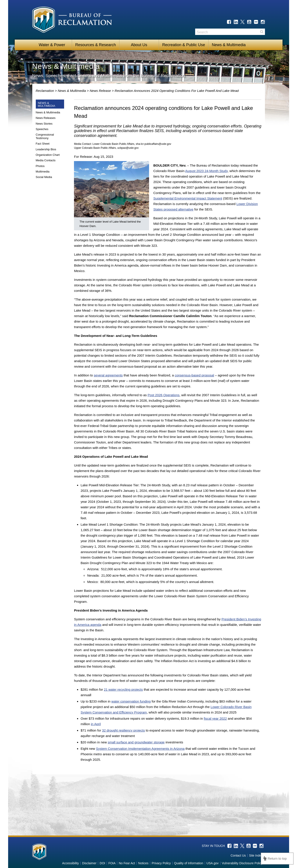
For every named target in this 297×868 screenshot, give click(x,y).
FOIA (112, 863)
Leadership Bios (46, 149)
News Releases (46, 118)
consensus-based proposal (194, 375)
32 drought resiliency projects (123, 730)
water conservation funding (131, 701)
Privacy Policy (161, 863)
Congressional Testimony (45, 136)
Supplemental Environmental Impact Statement (188, 198)
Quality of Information (189, 863)
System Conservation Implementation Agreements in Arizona (140, 749)
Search (262, 32)
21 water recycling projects (123, 689)
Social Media (44, 177)
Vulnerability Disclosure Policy (242, 863)
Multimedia (43, 172)
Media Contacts (46, 160)
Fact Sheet (43, 144)
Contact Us (238, 855)
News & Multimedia (229, 45)
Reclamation (45, 91)
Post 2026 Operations (163, 395)
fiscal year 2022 (215, 718)
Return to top (277, 858)
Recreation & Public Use (184, 45)
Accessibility (70, 863)
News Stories (44, 124)
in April (96, 724)
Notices (143, 863)
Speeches (42, 129)
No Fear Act (127, 863)
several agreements (108, 375)
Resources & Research (96, 45)
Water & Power (52, 45)
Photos (40, 166)
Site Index (256, 855)
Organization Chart (48, 155)
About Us (139, 45)
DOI (102, 863)
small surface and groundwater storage (136, 742)
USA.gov (213, 863)
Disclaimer (89, 863)
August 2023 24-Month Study (206, 171)
